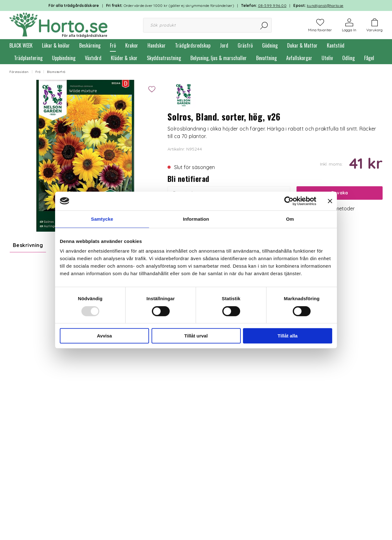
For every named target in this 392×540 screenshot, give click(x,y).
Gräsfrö (245, 45)
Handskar (157, 45)
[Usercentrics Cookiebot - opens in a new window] (289, 201)
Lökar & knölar (56, 45)
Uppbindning (64, 58)
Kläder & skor (124, 58)
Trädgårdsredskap (193, 45)
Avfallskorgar (299, 58)
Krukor (132, 45)
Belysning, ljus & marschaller (219, 58)
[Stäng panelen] (330, 201)
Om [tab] (290, 219)
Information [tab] (196, 219)
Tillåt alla (288, 336)
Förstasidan (19, 72)
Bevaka (340, 193)
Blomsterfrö (56, 72)
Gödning (270, 45)
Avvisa (105, 336)
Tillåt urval (196, 336)
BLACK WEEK (21, 45)
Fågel (369, 58)
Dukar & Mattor (302, 45)
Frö (113, 45)
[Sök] (264, 25)
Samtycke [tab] (102, 219)
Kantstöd (336, 45)
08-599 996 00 (272, 5)
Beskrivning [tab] (28, 245)
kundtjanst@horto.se (325, 5)
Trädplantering (28, 58)
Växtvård (93, 58)
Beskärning (90, 45)
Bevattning (266, 58)
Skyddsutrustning (164, 58)
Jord (224, 45)
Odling (348, 58)
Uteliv (327, 58)
